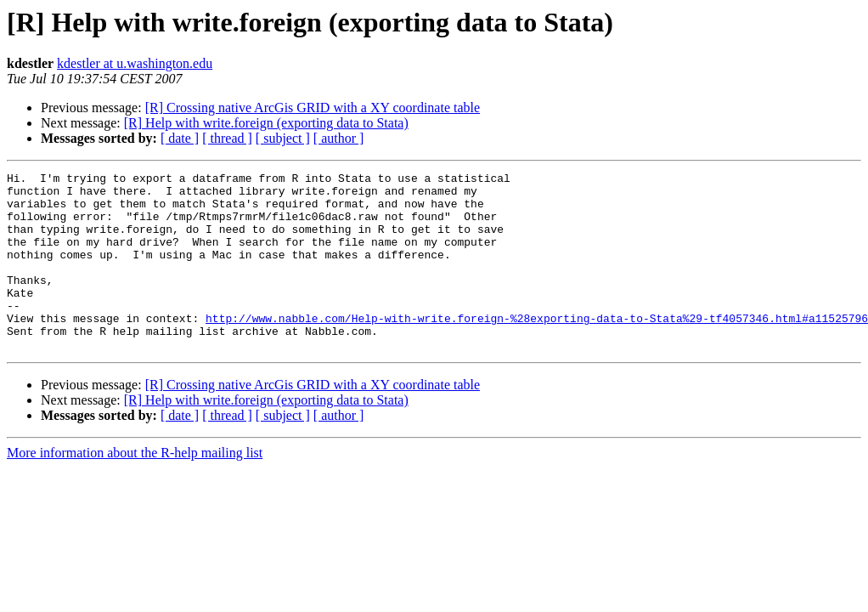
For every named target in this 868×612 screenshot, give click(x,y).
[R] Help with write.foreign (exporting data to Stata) (266, 123)
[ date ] (180, 138)
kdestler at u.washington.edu (135, 63)
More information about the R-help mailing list (135, 488)
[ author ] (339, 138)
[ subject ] (283, 138)
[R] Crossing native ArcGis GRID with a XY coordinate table (313, 108)
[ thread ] (227, 138)
